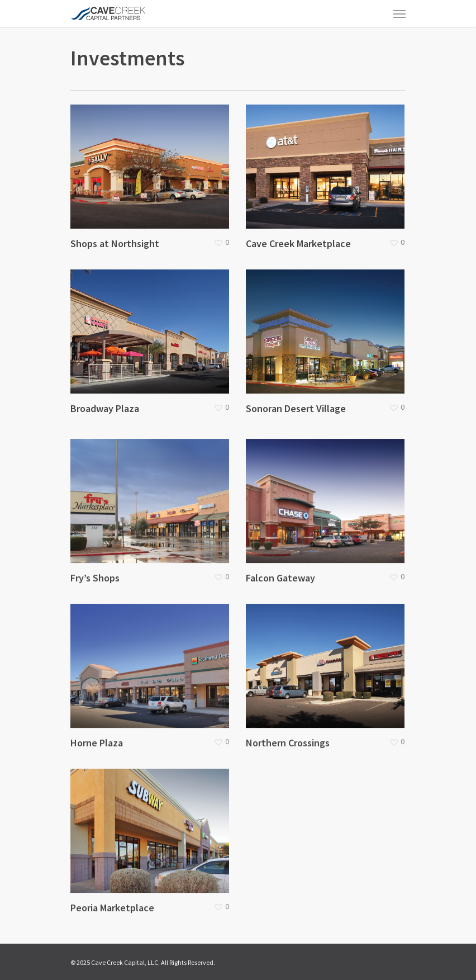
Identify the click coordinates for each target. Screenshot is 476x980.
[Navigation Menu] (399, 13)
